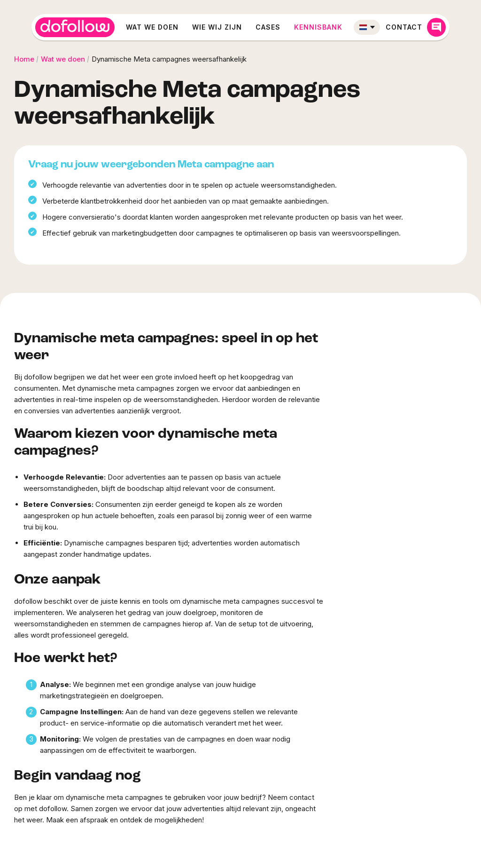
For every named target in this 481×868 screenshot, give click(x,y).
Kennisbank (318, 27)
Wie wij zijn (217, 27)
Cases (268, 27)
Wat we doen (152, 27)
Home (24, 59)
